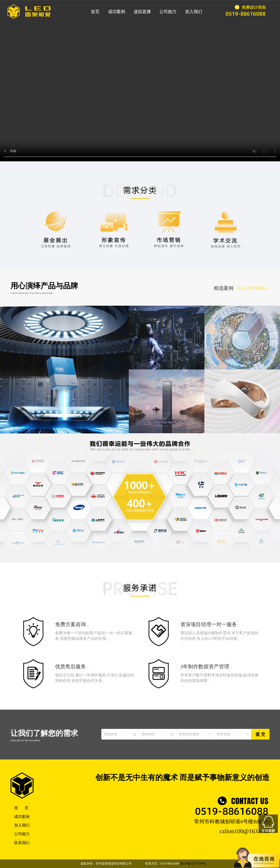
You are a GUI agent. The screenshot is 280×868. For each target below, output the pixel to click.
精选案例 (223, 288)
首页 (95, 12)
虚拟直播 (142, 12)
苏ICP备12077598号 (193, 864)
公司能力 (168, 12)
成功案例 (117, 12)
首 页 (21, 808)
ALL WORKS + (254, 288)
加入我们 (194, 12)
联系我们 (22, 843)
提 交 (260, 734)
